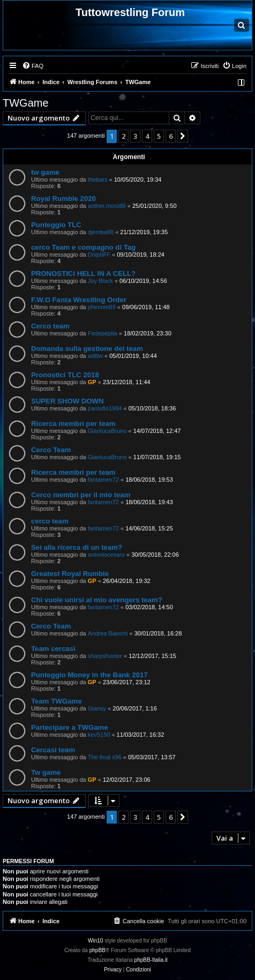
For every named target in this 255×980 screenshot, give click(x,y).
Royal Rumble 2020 (63, 199)
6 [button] (171, 136)
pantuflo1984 (105, 408)
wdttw (95, 356)
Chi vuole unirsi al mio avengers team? (97, 600)
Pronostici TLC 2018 (65, 375)
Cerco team (50, 326)
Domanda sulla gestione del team (87, 349)
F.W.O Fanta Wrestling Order (79, 300)
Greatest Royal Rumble (70, 574)
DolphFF (99, 255)
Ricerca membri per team (73, 424)
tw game (45, 172)
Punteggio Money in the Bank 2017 (89, 675)
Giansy (97, 708)
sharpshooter (105, 656)
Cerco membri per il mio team (81, 495)
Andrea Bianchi (108, 633)
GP (92, 382)
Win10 (95, 941)
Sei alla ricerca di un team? (77, 547)
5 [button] (159, 136)
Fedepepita (103, 333)
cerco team (50, 521)
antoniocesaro (106, 555)
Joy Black (100, 281)
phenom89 (102, 307)
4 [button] (147, 136)
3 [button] (135, 136)
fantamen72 (103, 480)
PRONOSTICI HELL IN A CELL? (83, 274)
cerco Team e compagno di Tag (83, 247)
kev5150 (99, 735)
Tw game (46, 772)
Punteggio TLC (56, 225)
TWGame (26, 103)
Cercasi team (53, 750)
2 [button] (123, 136)
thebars (98, 179)
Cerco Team (51, 450)
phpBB (97, 950)
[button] (183, 136)
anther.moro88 (107, 206)
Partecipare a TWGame (70, 727)
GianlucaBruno (107, 431)
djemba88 (101, 232)
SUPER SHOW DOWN (67, 401)
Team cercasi (53, 649)
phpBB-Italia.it (151, 960)
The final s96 (105, 757)
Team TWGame (56, 701)
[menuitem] (33, 66)
